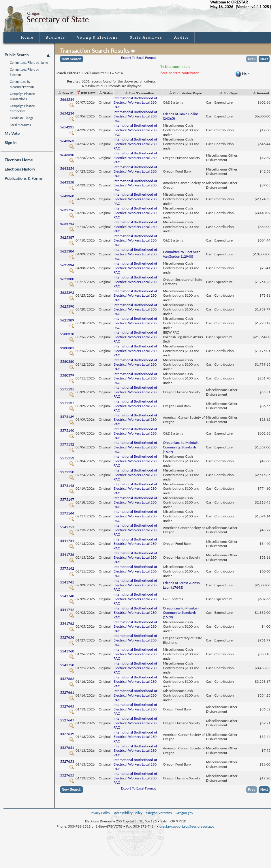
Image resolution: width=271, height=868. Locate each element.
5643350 (67, 157)
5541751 (67, 529)
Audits (181, 37)
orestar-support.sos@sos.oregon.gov (187, 826)
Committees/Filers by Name (29, 62)
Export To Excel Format (139, 58)
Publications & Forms (24, 178)
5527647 (67, 722)
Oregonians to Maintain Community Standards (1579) (181, 447)
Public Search (27, 55)
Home (27, 37)
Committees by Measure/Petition (22, 84)
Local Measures (20, 125)
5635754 (67, 226)
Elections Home (19, 160)
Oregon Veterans (159, 813)
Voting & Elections (98, 37)
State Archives (146, 37)
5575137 (67, 405)
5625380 (67, 281)
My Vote (12, 133)
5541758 (67, 667)
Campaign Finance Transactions (22, 96)
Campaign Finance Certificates (22, 108)
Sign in (11, 142)
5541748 (67, 598)
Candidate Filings (21, 118)
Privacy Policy (100, 813)
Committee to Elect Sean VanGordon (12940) (182, 254)
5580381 (67, 350)
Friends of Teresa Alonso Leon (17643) (181, 585)
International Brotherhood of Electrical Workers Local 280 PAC (135, 102)
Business (55, 37)
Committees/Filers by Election (24, 72)
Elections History (20, 169)
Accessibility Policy (128, 813)
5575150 (67, 474)
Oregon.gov (184, 813)
